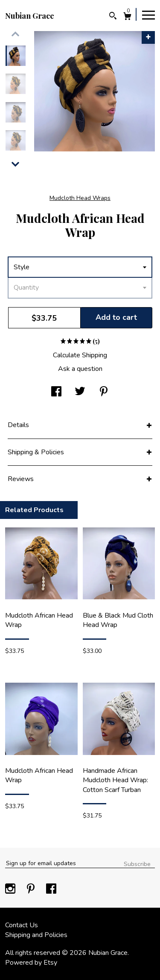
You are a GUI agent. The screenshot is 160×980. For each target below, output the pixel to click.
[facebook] (51, 889)
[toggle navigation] (148, 14)
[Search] (113, 17)
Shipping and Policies (36, 935)
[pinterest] (32, 889)
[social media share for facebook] (56, 392)
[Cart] (127, 17)
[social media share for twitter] (80, 392)
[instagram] (11, 889)
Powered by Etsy (31, 963)
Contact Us (22, 925)
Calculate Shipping (80, 355)
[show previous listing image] (15, 34)
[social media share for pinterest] (104, 392)
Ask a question (80, 369)
